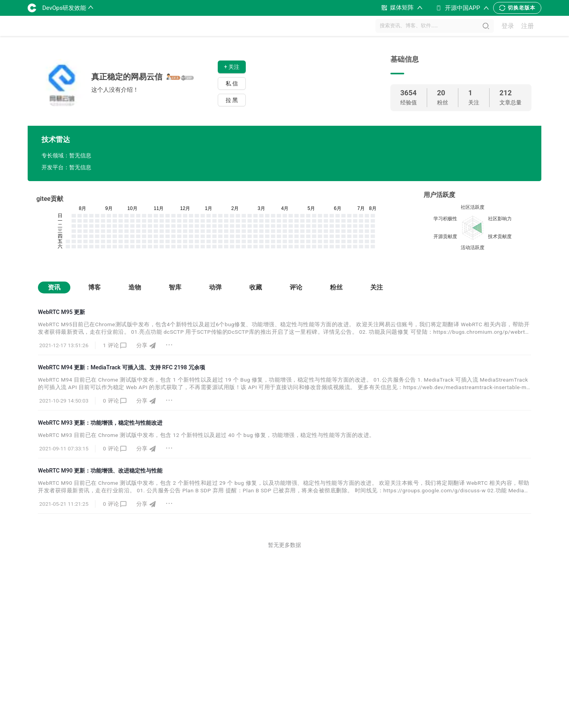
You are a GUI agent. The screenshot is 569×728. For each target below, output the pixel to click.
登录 (508, 26)
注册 (528, 26)
